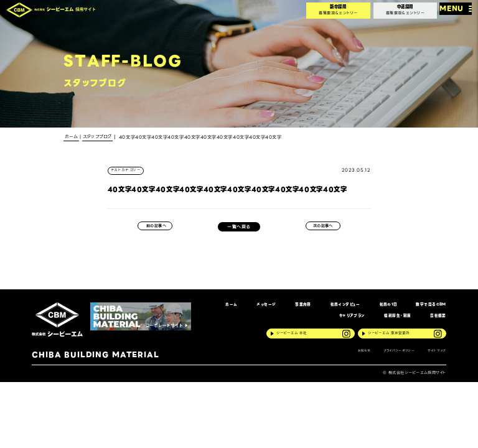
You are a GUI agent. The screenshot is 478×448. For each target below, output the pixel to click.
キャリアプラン (343, 322)
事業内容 (287, 309)
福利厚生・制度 (393, 322)
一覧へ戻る (239, 229)
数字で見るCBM (427, 309)
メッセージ (248, 309)
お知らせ (354, 361)
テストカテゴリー (129, 171)
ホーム (210, 309)
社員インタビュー (333, 309)
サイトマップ (436, 361)
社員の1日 (380, 309)
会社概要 (437, 322)
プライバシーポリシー (394, 361)
